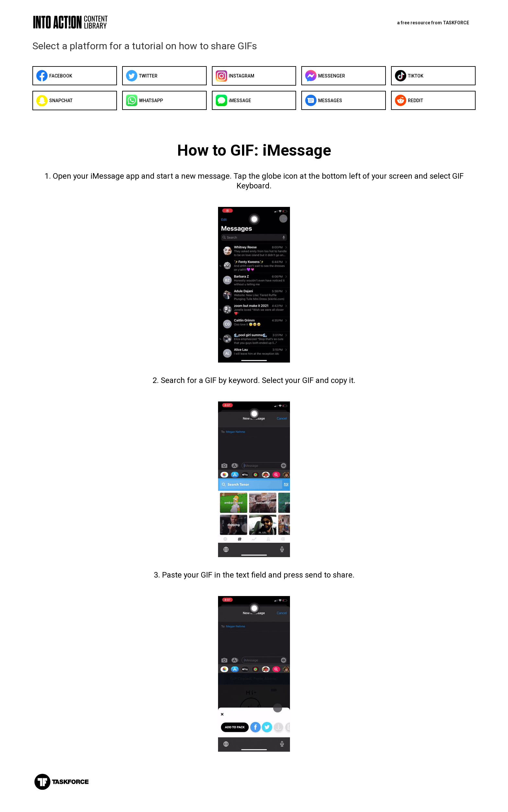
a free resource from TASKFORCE (433, 23)
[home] (80, 22)
